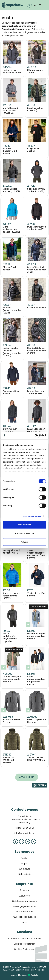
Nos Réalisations (25, 912)
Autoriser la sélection (24, 533)
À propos (25, 891)
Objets (25, 864)
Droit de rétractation (24, 944)
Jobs (25, 922)
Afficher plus (27, 777)
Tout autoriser (25, 525)
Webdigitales (41, 970)
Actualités (24, 896)
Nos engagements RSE (25, 906)
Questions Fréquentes (25, 917)
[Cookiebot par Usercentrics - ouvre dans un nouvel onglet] (35, 436)
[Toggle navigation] (45, 5)
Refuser (25, 542)
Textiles (25, 858)
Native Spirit (25, 874)
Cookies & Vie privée (25, 949)
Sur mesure (24, 869)
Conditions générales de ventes (25, 939)
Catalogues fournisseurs (24, 901)
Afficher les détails (32, 516)
